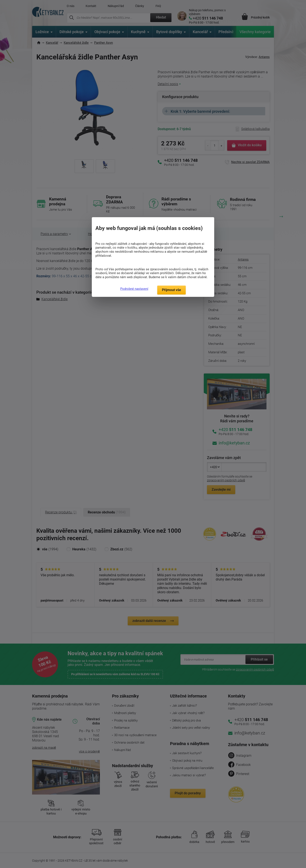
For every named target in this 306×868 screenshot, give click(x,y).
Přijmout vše (171, 290)
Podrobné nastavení (134, 289)
